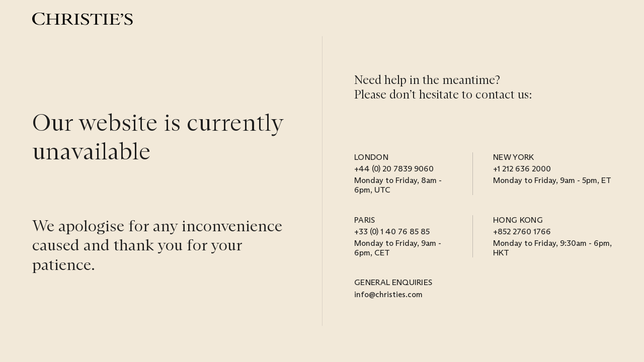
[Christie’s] (83, 19)
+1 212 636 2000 (522, 169)
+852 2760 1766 (522, 232)
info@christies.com (388, 294)
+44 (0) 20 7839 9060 (394, 169)
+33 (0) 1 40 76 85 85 (392, 232)
